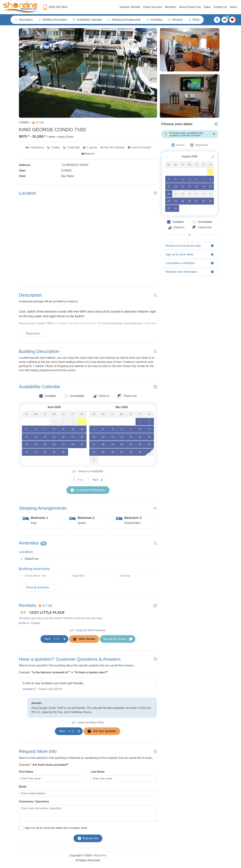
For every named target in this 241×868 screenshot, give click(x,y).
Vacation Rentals (130, 7)
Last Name (98, 772)
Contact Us (220, 7)
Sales (207, 7)
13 (196, 187)
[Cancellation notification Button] (190, 263)
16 (169, 194)
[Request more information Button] (190, 272)
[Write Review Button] (84, 639)
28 (203, 201)
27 (196, 201)
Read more (33, 333)
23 (169, 201)
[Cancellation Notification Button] (88, 490)
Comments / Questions (34, 802)
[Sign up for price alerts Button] (190, 254)
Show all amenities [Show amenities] (38, 587)
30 (169, 208)
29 (210, 201)
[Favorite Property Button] (150, 34)
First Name (26, 772)
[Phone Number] (55, 7)
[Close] (214, 134)
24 (176, 201)
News (233, 7)
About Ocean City (190, 7)
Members (171, 7)
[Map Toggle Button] (217, 20)
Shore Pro (100, 855)
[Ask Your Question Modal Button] (102, 731)
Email (23, 787)
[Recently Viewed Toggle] (225, 20)
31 (176, 208)
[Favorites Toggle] (232, 20)
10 (176, 187)
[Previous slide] (79, 480)
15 (210, 187)
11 (183, 187)
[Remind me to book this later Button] (190, 246)
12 (189, 187)
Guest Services (152, 7)
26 (189, 201)
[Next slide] (97, 480)
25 (183, 201)
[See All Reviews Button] (118, 639)
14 (203, 187)
